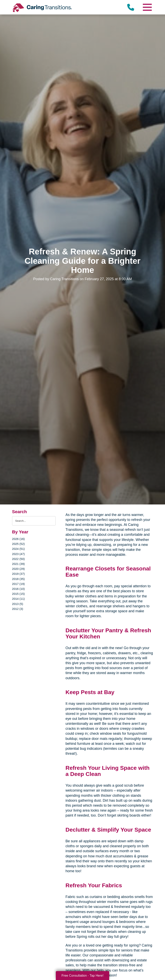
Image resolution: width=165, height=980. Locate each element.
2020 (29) (18, 569)
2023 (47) (18, 554)
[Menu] (147, 7)
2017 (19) (18, 584)
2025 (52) (18, 544)
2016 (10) (18, 589)
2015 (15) (18, 594)
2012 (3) (18, 609)
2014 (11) (18, 599)
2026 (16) (18, 539)
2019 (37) (18, 574)
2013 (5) (18, 604)
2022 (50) (18, 559)
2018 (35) (18, 579)
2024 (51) (18, 549)
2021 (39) (18, 564)
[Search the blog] (34, 521)
